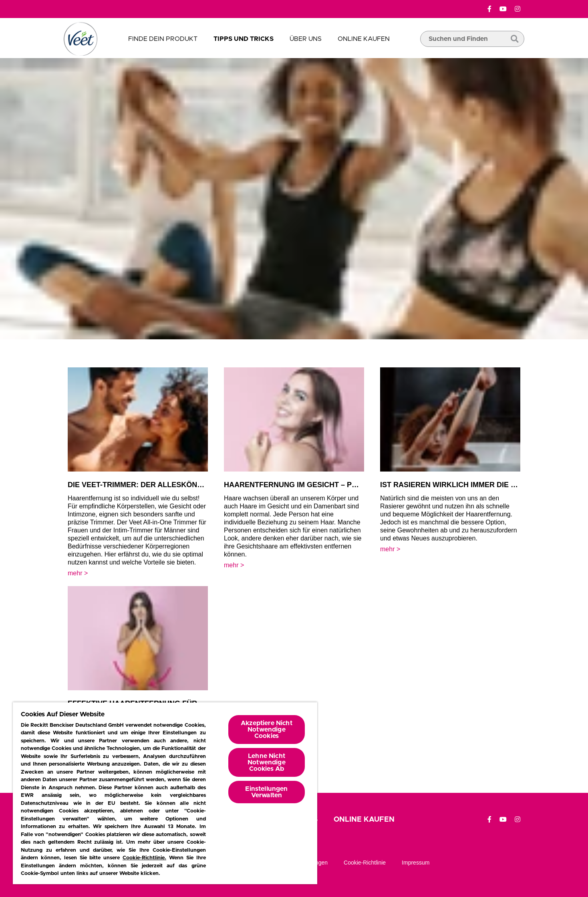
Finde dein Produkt (163, 39)
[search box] (472, 51)
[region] (165, 793)
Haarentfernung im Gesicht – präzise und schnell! (329, 485)
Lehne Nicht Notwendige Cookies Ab (267, 762)
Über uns (306, 39)
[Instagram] (518, 9)
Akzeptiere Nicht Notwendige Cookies (267, 730)
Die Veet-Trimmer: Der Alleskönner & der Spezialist (174, 485)
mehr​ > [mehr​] (78, 573)
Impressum (416, 863)
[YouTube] (503, 9)
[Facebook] (489, 9)
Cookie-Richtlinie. (144, 858)
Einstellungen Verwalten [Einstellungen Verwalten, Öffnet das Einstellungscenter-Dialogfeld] (266, 792)
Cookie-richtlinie (365, 863)
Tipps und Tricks (244, 39)
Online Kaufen (364, 39)
